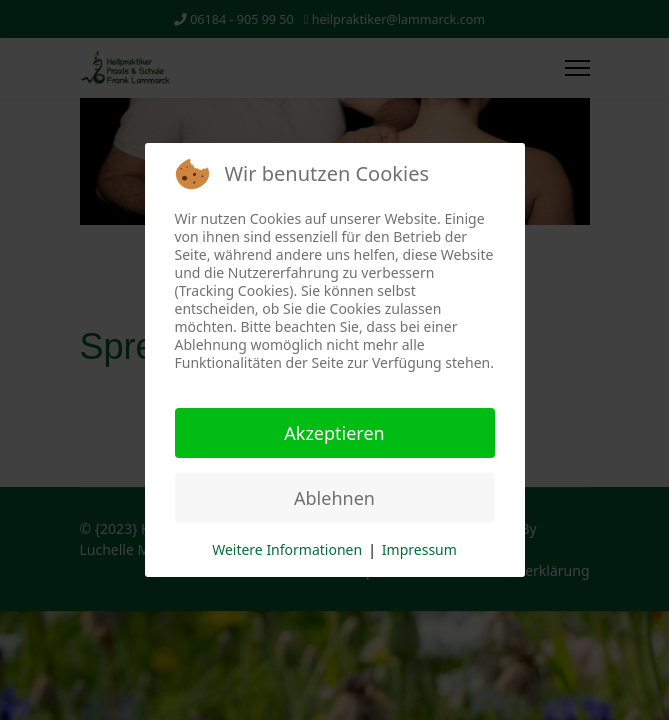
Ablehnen (334, 498)
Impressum (419, 549)
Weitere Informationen (287, 549)
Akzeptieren (334, 433)
